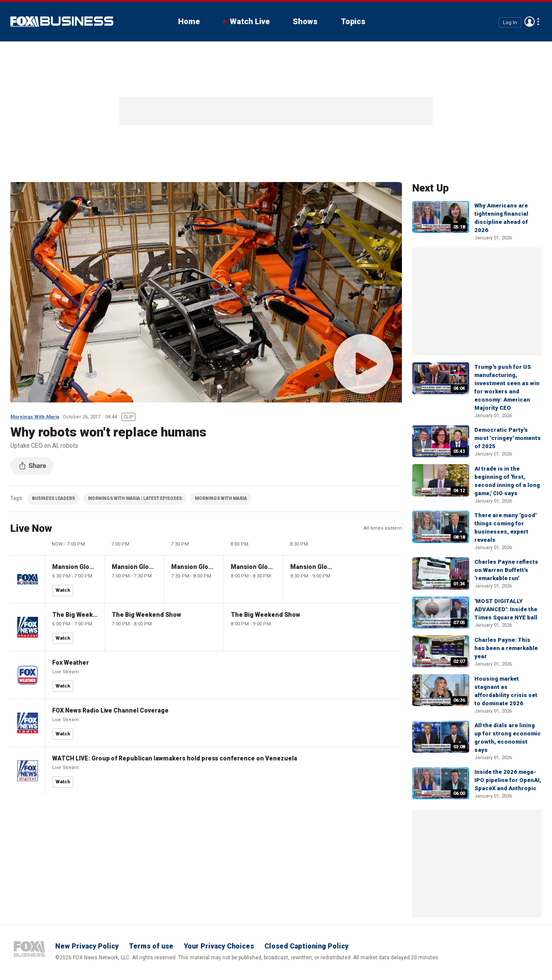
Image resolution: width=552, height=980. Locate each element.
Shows (305, 21)
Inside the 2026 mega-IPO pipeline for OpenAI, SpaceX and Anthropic (508, 780)
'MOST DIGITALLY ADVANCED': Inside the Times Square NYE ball (506, 609)
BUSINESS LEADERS (53, 498)
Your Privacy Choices (219, 946)
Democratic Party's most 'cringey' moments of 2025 (508, 438)
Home (189, 21)
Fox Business (62, 22)
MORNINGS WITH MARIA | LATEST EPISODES (135, 498)
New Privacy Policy (87, 946)
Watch (63, 590)
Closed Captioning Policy (306, 946)
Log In (510, 22)
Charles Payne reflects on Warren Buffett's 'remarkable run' (506, 570)
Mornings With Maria (35, 417)
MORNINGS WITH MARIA (221, 498)
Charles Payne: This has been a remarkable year (506, 648)
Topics (353, 21)
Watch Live (250, 21)
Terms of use (151, 946)
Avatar (530, 22)
